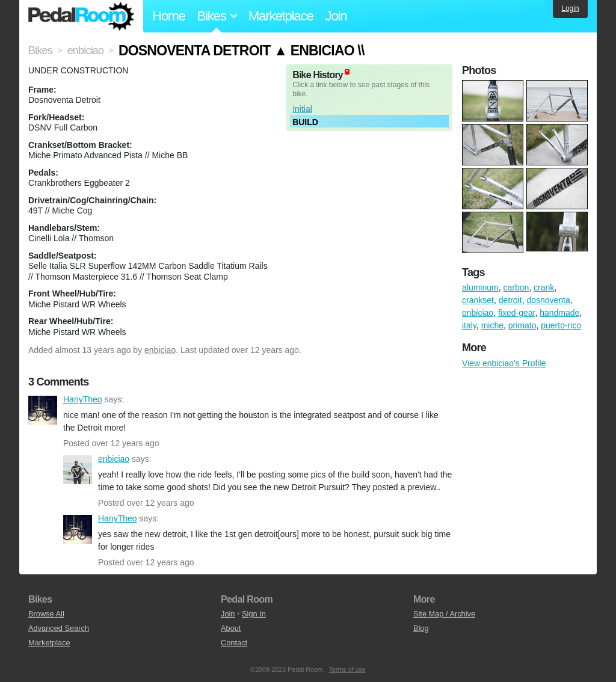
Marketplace (281, 16)
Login (570, 8)
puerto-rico (561, 325)
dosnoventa (548, 300)
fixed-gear (516, 313)
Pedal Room (81, 16)
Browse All (46, 614)
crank (544, 287)
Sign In (254, 614)
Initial (302, 109)
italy (469, 325)
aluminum (480, 287)
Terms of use (347, 669)
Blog (421, 628)
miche (492, 325)
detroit (510, 300)
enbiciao (160, 350)
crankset (478, 300)
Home (169, 16)
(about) (347, 72)
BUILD (305, 122)
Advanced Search (59, 628)
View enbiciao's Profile (504, 363)
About (231, 628)
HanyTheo (43, 410)
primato (522, 325)
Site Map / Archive (444, 614)
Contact (234, 643)
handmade (559, 313)
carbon (516, 287)
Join (336, 16)
